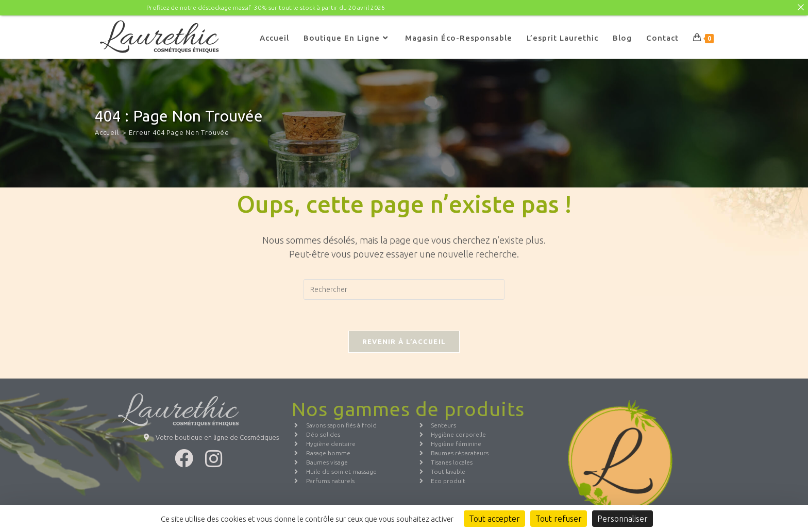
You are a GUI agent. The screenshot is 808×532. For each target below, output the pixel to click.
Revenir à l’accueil (404, 341)
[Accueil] (107, 132)
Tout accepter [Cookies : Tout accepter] (494, 519)
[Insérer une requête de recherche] (404, 289)
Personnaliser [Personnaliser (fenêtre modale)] (622, 519)
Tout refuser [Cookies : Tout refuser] (559, 519)
